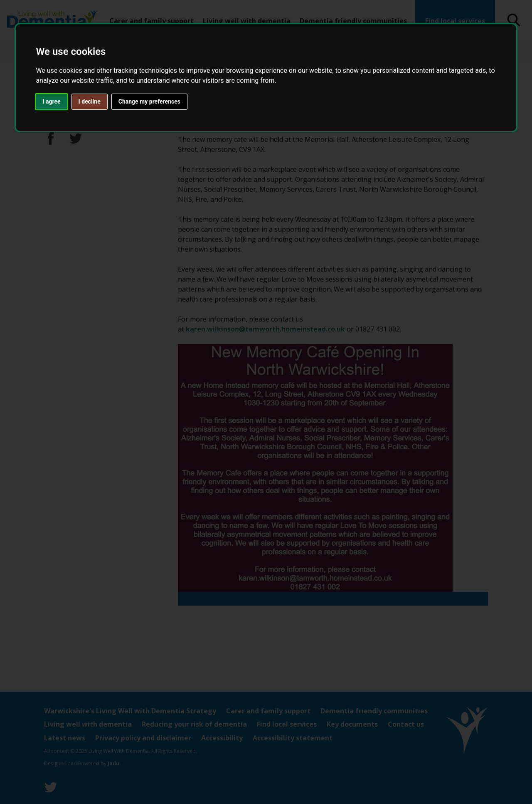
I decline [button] (90, 101)
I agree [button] (51, 101)
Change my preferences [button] (149, 101)
